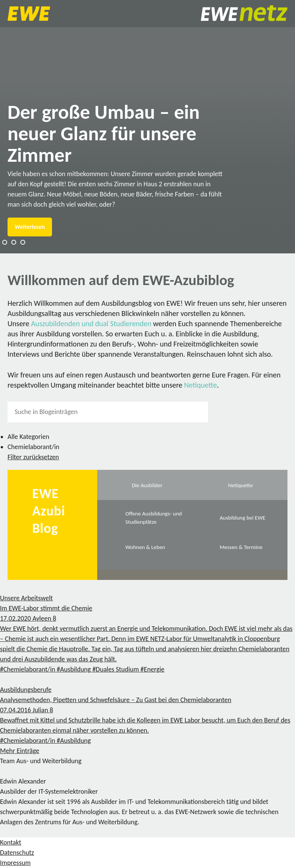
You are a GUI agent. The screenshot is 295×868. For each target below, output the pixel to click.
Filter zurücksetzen (33, 457)
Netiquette (201, 385)
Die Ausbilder (147, 485)
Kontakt (11, 842)
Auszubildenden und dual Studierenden (91, 324)
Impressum (15, 863)
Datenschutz (17, 853)
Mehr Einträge (20, 751)
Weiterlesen (30, 227)
